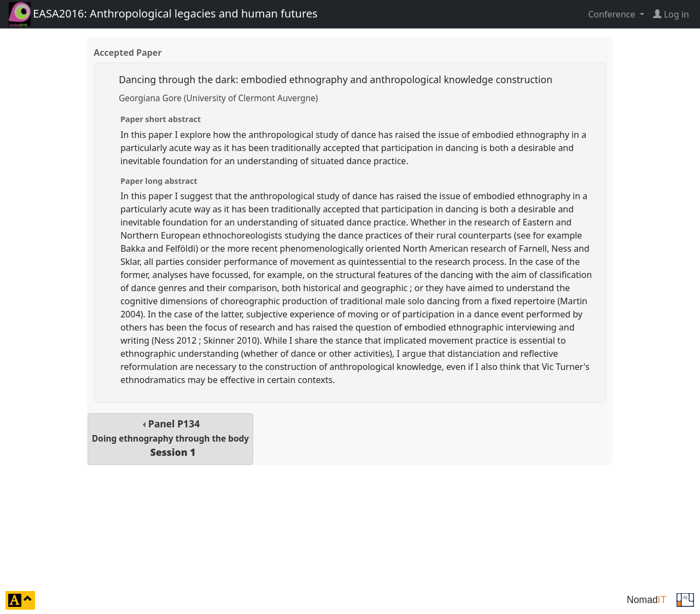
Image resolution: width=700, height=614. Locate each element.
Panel (170, 438)
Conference (612, 14)
